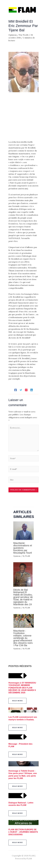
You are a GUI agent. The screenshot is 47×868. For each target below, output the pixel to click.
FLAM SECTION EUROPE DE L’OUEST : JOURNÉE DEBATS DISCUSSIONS (23, 832)
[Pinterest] (26, 390)
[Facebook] (16, 390)
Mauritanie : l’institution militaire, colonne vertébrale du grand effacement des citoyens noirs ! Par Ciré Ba (23, 638)
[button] (17, 701)
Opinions (13, 35)
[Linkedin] (32, 390)
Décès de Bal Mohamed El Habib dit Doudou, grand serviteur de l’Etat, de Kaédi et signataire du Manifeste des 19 (23, 597)
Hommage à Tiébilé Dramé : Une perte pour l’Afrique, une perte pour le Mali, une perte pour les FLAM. (23, 775)
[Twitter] (21, 390)
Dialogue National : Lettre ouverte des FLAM (21, 804)
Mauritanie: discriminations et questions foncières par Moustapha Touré (23, 548)
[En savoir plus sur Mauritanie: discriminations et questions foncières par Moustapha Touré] (23, 530)
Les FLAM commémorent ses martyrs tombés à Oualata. (23, 718)
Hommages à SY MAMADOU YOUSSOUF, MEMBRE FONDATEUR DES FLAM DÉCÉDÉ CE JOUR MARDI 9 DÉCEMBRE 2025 (22, 688)
